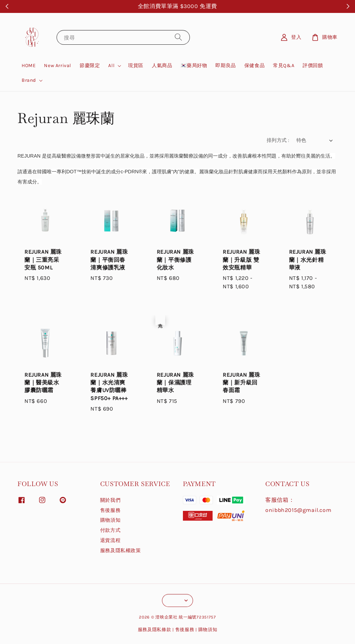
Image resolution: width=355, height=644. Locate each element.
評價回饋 (313, 66)
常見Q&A (284, 66)
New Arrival (58, 66)
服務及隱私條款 (155, 629)
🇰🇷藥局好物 (194, 66)
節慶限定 (90, 66)
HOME (29, 66)
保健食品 (254, 66)
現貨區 (136, 66)
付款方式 (110, 530)
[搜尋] (178, 37)
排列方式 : (278, 140)
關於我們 (110, 500)
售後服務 (110, 510)
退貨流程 (110, 540)
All (111, 66)
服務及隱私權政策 (121, 551)
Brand (29, 80)
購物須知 (110, 520)
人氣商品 (162, 66)
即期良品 (225, 66)
